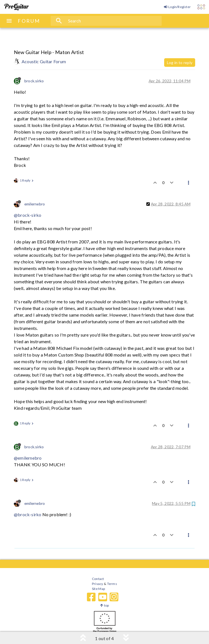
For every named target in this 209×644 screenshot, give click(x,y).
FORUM (29, 21)
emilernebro (35, 204)
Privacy (97, 584)
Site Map (98, 589)
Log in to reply (180, 63)
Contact (98, 579)
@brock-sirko (28, 215)
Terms (112, 584)
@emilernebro (28, 458)
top (104, 605)
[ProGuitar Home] (16, 7)
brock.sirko (34, 81)
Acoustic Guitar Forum (44, 61)
